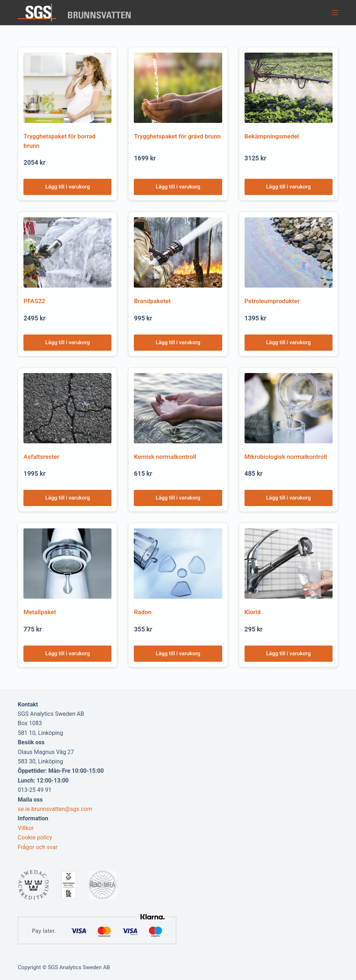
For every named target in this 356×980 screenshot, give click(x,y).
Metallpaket (40, 612)
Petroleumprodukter (272, 301)
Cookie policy (35, 837)
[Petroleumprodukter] (289, 252)
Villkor (26, 828)
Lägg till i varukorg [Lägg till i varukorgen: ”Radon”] (178, 653)
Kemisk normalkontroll (165, 457)
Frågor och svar (38, 847)
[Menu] (335, 13)
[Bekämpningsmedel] (289, 88)
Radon (143, 612)
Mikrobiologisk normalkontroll (286, 457)
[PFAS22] (67, 252)
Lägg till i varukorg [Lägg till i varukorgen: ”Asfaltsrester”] (68, 498)
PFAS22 (34, 301)
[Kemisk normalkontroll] (178, 408)
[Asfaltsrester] (67, 408)
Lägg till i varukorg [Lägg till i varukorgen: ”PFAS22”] (68, 342)
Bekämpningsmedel (272, 136)
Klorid (253, 612)
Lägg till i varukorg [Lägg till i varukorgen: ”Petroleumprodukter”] (289, 342)
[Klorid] (289, 564)
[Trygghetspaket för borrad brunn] (67, 88)
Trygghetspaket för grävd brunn (177, 136)
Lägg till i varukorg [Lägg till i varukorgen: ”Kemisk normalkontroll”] (178, 498)
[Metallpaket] (67, 564)
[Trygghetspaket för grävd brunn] (178, 88)
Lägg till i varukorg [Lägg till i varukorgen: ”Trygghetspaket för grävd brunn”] (178, 187)
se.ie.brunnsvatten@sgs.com (55, 809)
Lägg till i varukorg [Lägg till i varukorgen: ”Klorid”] (289, 653)
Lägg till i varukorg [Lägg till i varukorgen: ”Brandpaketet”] (178, 342)
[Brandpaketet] (178, 252)
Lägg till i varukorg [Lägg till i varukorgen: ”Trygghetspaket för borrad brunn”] (68, 187)
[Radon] (178, 564)
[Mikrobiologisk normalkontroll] (289, 408)
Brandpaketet (152, 301)
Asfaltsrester (41, 457)
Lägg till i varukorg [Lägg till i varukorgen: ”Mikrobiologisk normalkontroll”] (289, 498)
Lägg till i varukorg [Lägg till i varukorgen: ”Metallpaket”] (68, 653)
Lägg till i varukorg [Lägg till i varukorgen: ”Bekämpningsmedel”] (289, 187)
